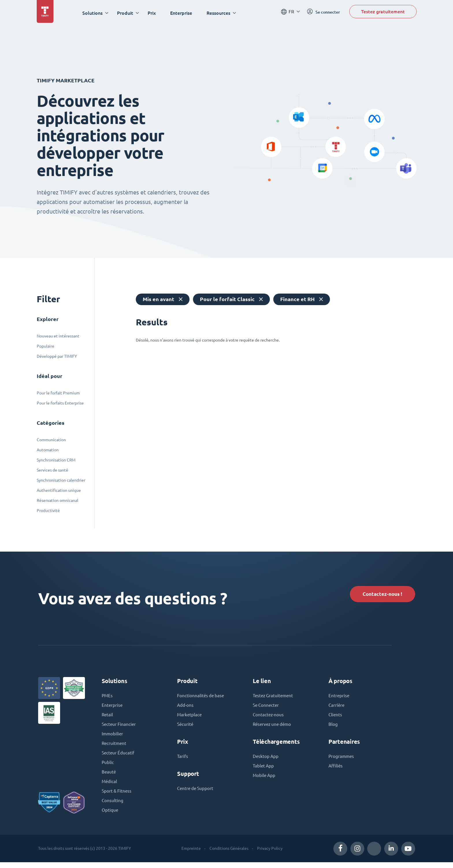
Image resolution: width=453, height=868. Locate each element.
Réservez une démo (273, 727)
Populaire (46, 346)
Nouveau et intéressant (58, 336)
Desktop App (266, 760)
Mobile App (265, 779)
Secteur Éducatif (119, 757)
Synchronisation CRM (56, 460)
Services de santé (52, 470)
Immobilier (113, 737)
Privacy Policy (270, 854)
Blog (333, 727)
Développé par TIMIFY (57, 356)
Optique (110, 816)
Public (108, 767)
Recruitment (115, 747)
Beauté (109, 776)
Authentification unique (59, 490)
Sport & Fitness (117, 796)
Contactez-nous (269, 717)
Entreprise (339, 698)
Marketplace (190, 717)
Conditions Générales (229, 854)
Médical (110, 786)
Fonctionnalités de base (201, 698)
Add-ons (186, 708)
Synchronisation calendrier (61, 480)
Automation (48, 450)
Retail (108, 717)
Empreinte (191, 854)
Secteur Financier (120, 727)
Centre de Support (196, 792)
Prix (153, 13)
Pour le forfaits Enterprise (60, 403)
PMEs (107, 698)
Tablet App (264, 769)
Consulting (113, 806)
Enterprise (183, 13)
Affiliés (336, 769)
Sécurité (186, 727)
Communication (51, 440)
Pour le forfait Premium (58, 393)
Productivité (48, 511)
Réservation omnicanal (57, 500)
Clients (336, 717)
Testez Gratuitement (274, 698)
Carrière (337, 708)
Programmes (342, 760)
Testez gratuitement (383, 13)
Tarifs (183, 760)
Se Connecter (267, 708)
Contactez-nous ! (380, 595)
